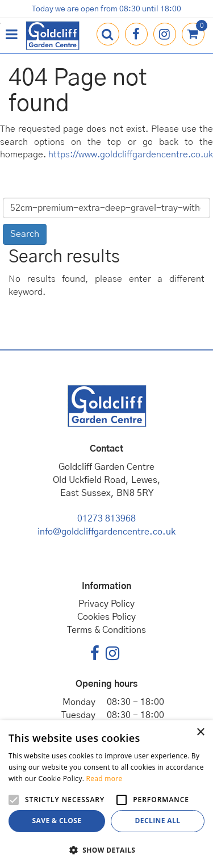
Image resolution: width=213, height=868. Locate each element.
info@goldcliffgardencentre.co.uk (106, 532)
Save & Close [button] (57, 821)
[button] (106, 850)
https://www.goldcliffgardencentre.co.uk (131, 155)
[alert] (106, 794)
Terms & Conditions (106, 630)
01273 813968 (106, 519)
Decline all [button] (158, 821)
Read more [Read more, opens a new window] (105, 779)
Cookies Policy (106, 617)
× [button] (200, 733)
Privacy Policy (106, 604)
